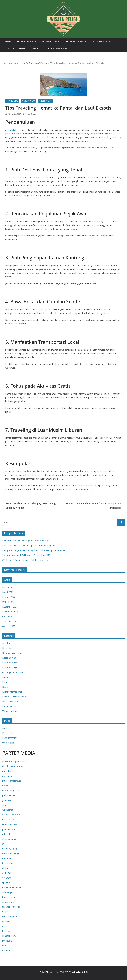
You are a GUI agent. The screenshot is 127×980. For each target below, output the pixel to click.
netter (5, 786)
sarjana (6, 912)
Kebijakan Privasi (57, 49)
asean (5, 926)
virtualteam (8, 805)
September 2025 (10, 621)
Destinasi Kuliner (74, 42)
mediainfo (7, 776)
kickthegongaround (11, 790)
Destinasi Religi (24, 42)
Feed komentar (10, 738)
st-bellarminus (9, 839)
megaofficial (8, 941)
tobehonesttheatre (11, 907)
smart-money (9, 902)
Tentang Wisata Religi (31, 49)
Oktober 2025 (9, 616)
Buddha (6, 643)
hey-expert (7, 931)
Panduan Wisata (101, 42)
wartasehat (8, 810)
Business (7, 648)
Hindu (5, 677)
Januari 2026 (8, 602)
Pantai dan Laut (45, 101)
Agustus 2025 (9, 626)
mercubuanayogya (11, 853)
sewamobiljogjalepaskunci (15, 761)
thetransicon (8, 858)
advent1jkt (7, 834)
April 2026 (7, 587)
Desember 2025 (10, 607)
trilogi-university (10, 916)
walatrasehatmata (11, 815)
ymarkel (6, 921)
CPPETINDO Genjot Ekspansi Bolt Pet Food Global (26, 560)
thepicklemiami (9, 897)
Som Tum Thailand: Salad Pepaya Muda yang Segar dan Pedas (29, 506)
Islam (5, 682)
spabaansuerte (9, 936)
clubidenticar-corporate (13, 766)
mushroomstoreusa (12, 781)
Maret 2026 (8, 592)
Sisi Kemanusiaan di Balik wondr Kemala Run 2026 (26, 555)
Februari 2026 (9, 597)
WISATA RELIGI (80, 972)
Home (8, 42)
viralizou (6, 946)
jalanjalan (7, 800)
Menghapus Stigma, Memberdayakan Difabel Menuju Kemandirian (34, 550)
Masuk (5, 728)
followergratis (9, 892)
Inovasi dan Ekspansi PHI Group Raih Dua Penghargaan (29, 545)
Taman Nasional (10, 711)
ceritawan (7, 873)
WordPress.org (9, 743)
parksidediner (9, 795)
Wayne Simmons (32, 114)
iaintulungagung (10, 849)
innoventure (8, 863)
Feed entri (7, 733)
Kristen (6, 687)
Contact (9, 49)
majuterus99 (8, 820)
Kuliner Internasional (12, 692)
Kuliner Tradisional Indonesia (16, 697)
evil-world (7, 878)
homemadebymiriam (12, 887)
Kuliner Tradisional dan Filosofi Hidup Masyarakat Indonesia (95, 506)
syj (4, 844)
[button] (34, 42)
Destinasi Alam (49, 42)
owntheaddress (10, 824)
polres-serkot (9, 829)
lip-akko (6, 883)
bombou (6, 950)
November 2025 (10, 612)
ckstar (5, 868)
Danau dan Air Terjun (12, 653)
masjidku (7, 771)
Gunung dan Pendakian (13, 672)
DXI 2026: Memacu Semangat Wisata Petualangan (26, 541)
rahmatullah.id (12, 130)
